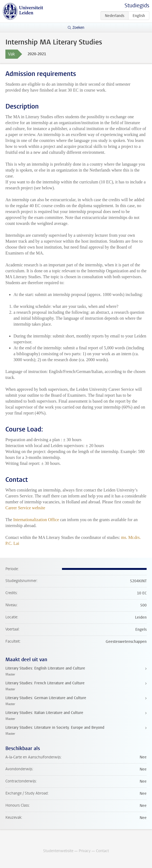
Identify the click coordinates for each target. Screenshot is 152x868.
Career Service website (25, 508)
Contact (102, 851)
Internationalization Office (36, 520)
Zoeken (78, 28)
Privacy (85, 851)
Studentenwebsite (58, 851)
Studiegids (137, 6)
